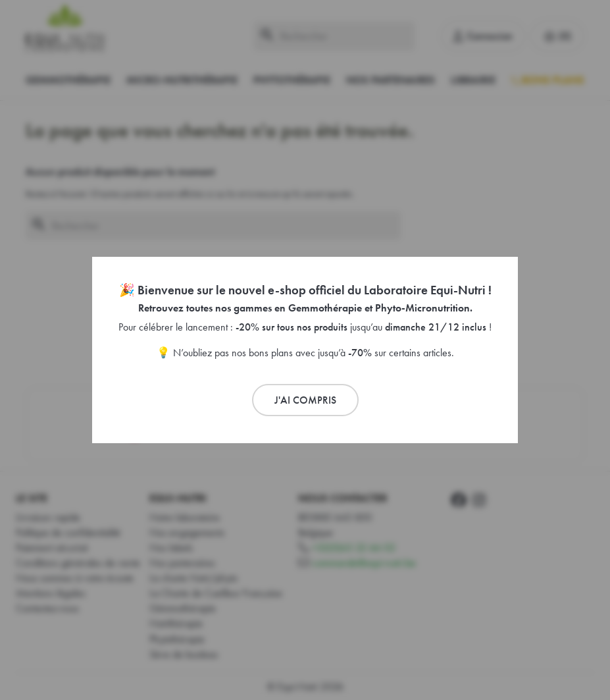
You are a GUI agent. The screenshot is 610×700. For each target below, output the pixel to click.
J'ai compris (305, 400)
